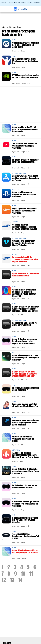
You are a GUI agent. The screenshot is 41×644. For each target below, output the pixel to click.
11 (31, 574)
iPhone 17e (22, 3)
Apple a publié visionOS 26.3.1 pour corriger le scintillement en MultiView (25, 129)
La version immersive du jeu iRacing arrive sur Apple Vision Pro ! (25, 61)
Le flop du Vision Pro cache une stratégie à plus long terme (25, 161)
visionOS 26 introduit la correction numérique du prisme (23, 439)
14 (20, 580)
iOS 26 (29, 3)
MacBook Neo (12, 3)
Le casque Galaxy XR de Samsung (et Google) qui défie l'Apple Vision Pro (25, 259)
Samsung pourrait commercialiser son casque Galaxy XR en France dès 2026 (25, 227)
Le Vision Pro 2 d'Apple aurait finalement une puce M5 (25, 486)
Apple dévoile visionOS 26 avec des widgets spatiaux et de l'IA (25, 551)
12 (4, 580)
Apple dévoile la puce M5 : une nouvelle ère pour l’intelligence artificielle (26, 358)
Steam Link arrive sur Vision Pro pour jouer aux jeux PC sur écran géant (26, 45)
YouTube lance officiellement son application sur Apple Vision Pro (25, 146)
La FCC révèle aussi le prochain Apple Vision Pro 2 (26, 389)
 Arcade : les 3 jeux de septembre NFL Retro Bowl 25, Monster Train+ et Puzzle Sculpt (26, 455)
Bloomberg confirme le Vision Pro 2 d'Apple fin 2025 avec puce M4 (25, 520)
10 (23, 574)
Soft (23, 9)
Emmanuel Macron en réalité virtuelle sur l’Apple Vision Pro (25, 405)
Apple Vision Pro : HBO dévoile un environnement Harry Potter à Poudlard (26, 471)
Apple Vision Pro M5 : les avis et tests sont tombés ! (26, 274)
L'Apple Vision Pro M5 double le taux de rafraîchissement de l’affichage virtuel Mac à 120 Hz (26, 309)
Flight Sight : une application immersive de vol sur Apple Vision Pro (24, 211)
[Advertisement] (20, 104)
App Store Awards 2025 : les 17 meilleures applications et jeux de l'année (26, 178)
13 (12, 580)
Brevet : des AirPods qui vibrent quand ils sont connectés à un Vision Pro (26, 504)
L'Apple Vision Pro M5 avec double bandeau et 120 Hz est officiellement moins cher (25, 374)
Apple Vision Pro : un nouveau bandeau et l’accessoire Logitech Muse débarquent (25, 341)
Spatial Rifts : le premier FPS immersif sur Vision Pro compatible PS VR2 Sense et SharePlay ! (24, 293)
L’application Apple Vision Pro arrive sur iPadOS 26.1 (25, 324)
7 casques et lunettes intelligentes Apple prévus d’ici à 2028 (26, 536)
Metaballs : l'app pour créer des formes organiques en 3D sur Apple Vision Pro (26, 422)
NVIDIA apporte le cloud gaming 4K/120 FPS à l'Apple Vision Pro (26, 76)
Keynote (4, 3)
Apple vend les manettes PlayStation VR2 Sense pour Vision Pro (24, 194)
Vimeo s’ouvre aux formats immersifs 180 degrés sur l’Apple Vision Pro (24, 243)
